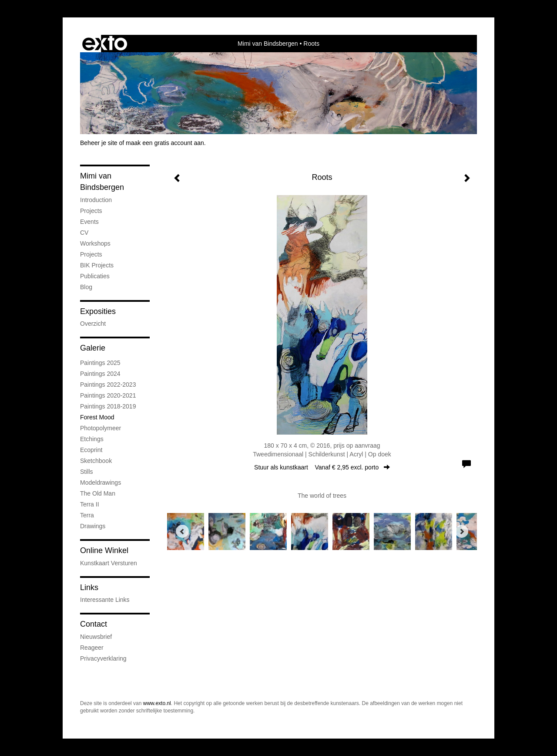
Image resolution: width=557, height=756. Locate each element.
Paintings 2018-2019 (108, 406)
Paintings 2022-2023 (108, 385)
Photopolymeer (101, 428)
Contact (94, 624)
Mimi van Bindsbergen (268, 44)
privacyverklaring (103, 658)
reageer (92, 648)
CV (84, 233)
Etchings (92, 439)
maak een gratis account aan (165, 143)
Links (89, 587)
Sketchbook (96, 461)
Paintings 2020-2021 (108, 395)
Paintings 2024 (100, 374)
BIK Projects (97, 265)
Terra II (90, 504)
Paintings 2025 (100, 363)
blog (86, 287)
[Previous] (182, 531)
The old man (98, 493)
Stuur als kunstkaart (322, 467)
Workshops (95, 243)
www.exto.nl (157, 703)
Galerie (93, 348)
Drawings (93, 526)
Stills (87, 472)
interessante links (105, 600)
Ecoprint (91, 450)
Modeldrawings (101, 483)
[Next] (462, 531)
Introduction (96, 200)
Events (89, 222)
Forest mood (97, 417)
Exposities (98, 311)
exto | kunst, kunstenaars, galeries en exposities (105, 44)
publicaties (95, 276)
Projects (91, 211)
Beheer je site (99, 143)
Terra (87, 515)
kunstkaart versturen (109, 563)
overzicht (93, 324)
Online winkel (104, 550)
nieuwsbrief (96, 637)
